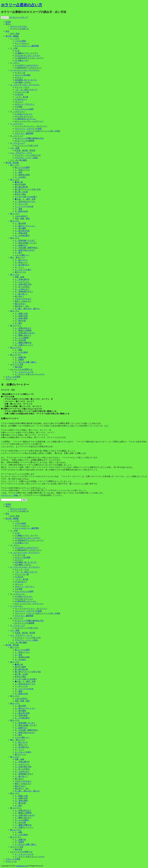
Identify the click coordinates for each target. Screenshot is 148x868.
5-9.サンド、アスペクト (25, 104)
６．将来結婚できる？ (24, 292)
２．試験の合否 (21, 316)
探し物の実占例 (21, 187)
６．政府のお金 (21, 211)
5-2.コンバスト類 (22, 92)
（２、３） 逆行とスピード (26, 90)
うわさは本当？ (21, 216)
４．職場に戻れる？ (23, 335)
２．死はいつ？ (21, 262)
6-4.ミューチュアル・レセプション (29, 121)
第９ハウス (15, 311)
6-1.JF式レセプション (24, 114)
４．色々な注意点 (22, 287)
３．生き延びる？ (22, 265)
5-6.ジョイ (19, 102)
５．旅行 (18, 323)
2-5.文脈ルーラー (22, 60)
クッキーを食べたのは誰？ (26, 197)
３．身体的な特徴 (22, 175)
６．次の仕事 (20, 340)
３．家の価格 (20, 228)
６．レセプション (18, 111)
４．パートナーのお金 (24, 206)
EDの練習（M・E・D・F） (26, 80)
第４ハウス (15, 221)
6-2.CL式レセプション (24, 116)
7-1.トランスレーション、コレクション (31, 126)
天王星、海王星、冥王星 (25, 150)
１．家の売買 (20, 223)
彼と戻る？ (19, 296)
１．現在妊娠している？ (25, 240)
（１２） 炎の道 (22, 97)
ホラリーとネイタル (18, 26)
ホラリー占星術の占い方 (22, 5)
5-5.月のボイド (21, 99)
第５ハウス (15, 238)
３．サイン (15, 63)
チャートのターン (22, 43)
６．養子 (18, 253)
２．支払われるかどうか (25, 202)
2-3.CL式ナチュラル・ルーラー (28, 56)
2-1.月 (17, 51)
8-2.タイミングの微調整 (25, 141)
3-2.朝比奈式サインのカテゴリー (28, 68)
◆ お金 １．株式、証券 (25, 199)
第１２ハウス (16, 355)
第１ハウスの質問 (22, 167)
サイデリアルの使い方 (19, 29)
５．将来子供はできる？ (25, 250)
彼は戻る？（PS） (22, 306)
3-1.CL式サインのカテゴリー (27, 65)
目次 (7, 31)
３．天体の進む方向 (23, 284)
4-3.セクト (19, 77)
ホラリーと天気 (17, 364)
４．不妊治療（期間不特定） (27, 248)
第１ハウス (15, 165)
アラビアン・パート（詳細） (27, 158)
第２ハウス (15, 180)
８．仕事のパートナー (24, 345)
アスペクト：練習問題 (24, 133)
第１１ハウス (16, 347)
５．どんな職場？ (22, 338)
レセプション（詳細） (10, 495)
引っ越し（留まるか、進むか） (28, 309)
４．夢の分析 (20, 321)
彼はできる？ (20, 304)
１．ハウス (15, 39)
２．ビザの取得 (21, 352)
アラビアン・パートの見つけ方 (28, 155)
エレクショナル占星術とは (21, 369)
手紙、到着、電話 (22, 219)
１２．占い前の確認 (18, 160)
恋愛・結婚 (19, 277)
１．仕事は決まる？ (23, 328)
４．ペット (19, 267)
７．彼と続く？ (21, 294)
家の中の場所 (20, 184)
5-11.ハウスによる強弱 (24, 109)
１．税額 (18, 350)
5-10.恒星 (19, 107)
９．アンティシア (18, 143)
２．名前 (18, 172)
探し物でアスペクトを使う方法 (28, 189)
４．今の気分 (20, 177)
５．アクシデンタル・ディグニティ (25, 85)
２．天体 (14, 48)
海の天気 (18, 367)
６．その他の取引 (22, 236)
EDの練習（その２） (23, 82)
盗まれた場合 (20, 194)
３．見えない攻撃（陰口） (26, 362)
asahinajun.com (22, 866)
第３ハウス (15, 214)
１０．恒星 (15, 148)
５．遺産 (18, 209)
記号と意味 (15, 34)
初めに (8, 24)
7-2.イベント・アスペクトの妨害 (28, 129)
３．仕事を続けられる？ (25, 333)
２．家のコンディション (25, 226)
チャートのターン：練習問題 (27, 46)
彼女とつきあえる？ (23, 301)
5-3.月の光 (19, 94)
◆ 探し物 (19, 182)
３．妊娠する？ (21, 245)
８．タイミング (17, 136)
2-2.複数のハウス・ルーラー (26, 53)
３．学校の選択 (21, 318)
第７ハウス (15, 274)
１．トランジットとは (24, 372)
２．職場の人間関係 (23, 330)
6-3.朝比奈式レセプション (25, 119)
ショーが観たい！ (22, 255)
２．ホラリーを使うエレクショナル (30, 374)
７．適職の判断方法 (23, 343)
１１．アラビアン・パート (21, 153)
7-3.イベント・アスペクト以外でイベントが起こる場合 (38, 131)
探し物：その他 (21, 192)
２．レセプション (22, 282)
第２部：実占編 (12, 163)
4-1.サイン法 (20, 73)
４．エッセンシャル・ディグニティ (25, 70)
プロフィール (11, 379)
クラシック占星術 (13, 377)
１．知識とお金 (21, 313)
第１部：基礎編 (12, 36)
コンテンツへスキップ (18, 17)
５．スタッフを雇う (23, 270)
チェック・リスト (22, 87)
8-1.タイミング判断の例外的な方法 (29, 138)
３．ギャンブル (21, 204)
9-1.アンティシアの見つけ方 (26, 146)
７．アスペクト (17, 124)
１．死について (21, 260)
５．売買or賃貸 (21, 233)
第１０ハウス (16, 326)
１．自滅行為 (20, 357)
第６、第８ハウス (18, 257)
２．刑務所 (19, 360)
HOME (8, 22)
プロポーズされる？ (23, 299)
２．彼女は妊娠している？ (26, 243)
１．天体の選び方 (22, 279)
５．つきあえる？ (22, 289)
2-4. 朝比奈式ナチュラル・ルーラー (29, 58)
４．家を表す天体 (22, 231)
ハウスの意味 (20, 41)
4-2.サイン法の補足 (23, 75)
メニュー (5, 17)
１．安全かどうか (22, 170)
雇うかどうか (20, 272)
